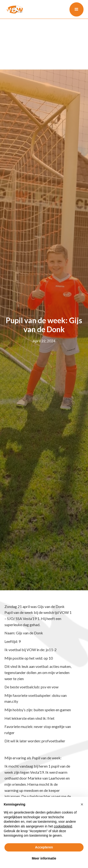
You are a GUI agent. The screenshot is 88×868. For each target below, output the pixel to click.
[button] (77, 9)
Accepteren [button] (44, 847)
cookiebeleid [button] (63, 826)
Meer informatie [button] (44, 858)
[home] (14, 9)
